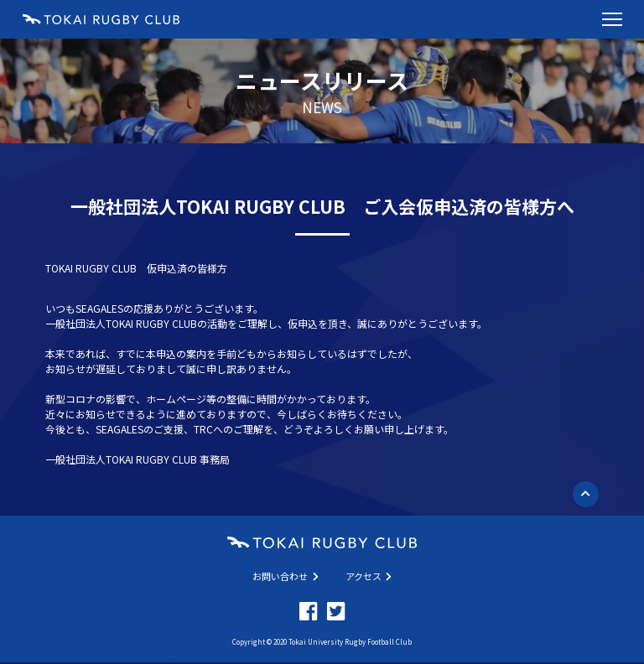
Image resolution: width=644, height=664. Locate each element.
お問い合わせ (286, 576)
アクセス (369, 576)
